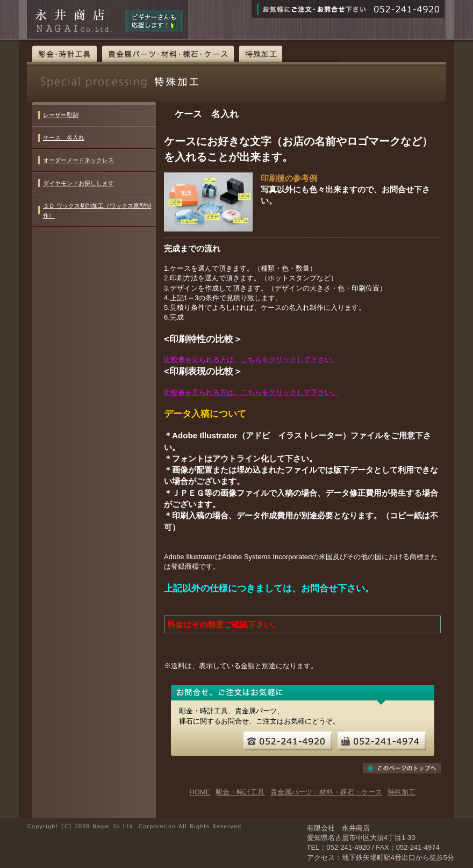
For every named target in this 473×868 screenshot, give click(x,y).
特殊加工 (261, 54)
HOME (200, 792)
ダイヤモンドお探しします (78, 183)
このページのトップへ (402, 768)
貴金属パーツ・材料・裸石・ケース (168, 54)
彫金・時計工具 (64, 54)
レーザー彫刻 (61, 115)
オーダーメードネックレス (78, 160)
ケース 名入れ (64, 138)
